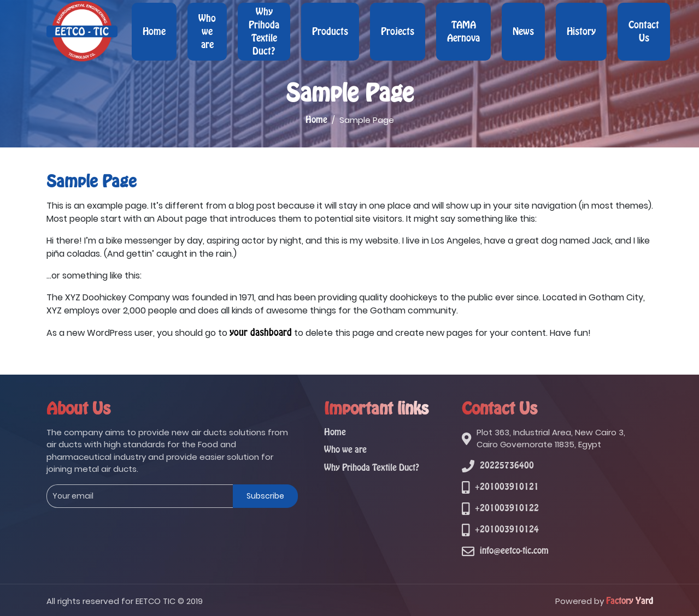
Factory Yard (630, 601)
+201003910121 (507, 487)
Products (330, 32)
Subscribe (265, 496)
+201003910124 (507, 529)
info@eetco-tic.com (514, 551)
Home (154, 32)
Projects (398, 32)
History (581, 32)
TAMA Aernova (463, 32)
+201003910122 (507, 508)
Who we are (207, 32)
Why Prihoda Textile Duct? (264, 32)
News (523, 32)
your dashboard (261, 333)
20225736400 (507, 466)
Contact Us (644, 32)
